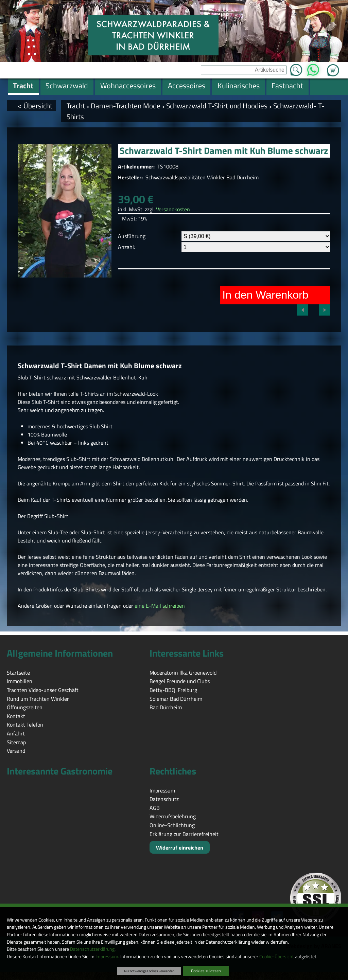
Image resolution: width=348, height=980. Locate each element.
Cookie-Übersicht (277, 957)
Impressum (107, 957)
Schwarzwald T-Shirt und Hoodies (217, 106)
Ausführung (132, 236)
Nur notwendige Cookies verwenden (149, 971)
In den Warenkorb (265, 295)
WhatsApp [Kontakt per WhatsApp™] (313, 68)
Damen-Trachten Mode (126, 106)
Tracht (76, 106)
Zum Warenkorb (333, 66)
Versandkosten (173, 209)
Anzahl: (126, 247)
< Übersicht (35, 106)
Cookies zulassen (206, 971)
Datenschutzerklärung (92, 949)
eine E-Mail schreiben (160, 606)
